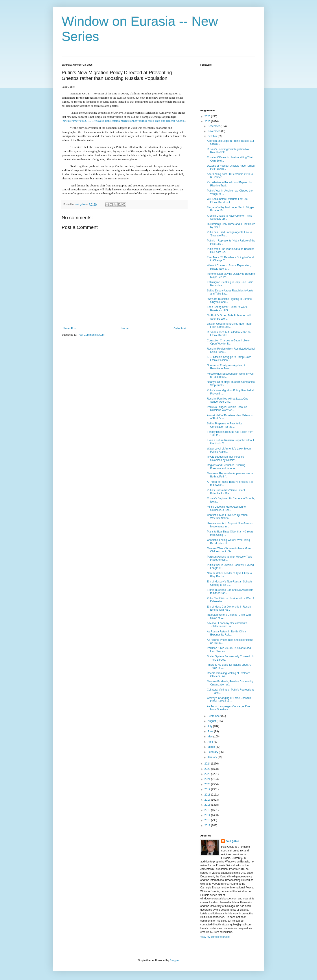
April (211, 742)
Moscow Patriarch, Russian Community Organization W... (230, 683)
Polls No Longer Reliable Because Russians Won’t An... (227, 409)
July (210, 726)
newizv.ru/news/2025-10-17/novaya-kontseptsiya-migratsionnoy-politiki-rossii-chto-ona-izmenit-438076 (123, 121)
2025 (208, 122)
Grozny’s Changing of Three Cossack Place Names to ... (229, 700)
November (214, 131)
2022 (208, 774)
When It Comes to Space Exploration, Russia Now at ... (229, 267)
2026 (208, 116)
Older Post (180, 328)
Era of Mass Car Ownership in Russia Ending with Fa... (229, 608)
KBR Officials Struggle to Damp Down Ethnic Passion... (229, 359)
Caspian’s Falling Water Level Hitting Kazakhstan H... (228, 542)
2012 (208, 825)
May (210, 737)
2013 (208, 820)
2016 (208, 805)
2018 (208, 795)
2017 (208, 800)
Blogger (174, 960)
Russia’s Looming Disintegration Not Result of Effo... (228, 151)
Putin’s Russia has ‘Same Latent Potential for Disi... (226, 492)
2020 (208, 784)
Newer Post (70, 328)
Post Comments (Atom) (91, 335)
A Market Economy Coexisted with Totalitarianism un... (227, 625)
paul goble (232, 841)
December (214, 126)
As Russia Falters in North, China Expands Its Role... (226, 633)
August (212, 721)
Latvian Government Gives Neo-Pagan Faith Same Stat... (230, 325)
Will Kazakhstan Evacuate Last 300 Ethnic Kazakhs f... (228, 201)
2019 (208, 789)
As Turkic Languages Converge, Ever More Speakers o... (229, 708)
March (212, 747)
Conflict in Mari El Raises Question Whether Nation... (227, 517)
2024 (208, 764)
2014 (208, 815)
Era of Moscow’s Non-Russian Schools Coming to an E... (230, 583)
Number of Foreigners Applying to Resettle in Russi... (227, 367)
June (211, 731)
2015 (208, 810)
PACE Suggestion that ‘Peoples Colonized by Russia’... (225, 458)
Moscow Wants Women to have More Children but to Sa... (229, 550)
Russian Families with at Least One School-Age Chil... (228, 400)
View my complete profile (215, 937)
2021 (208, 779)
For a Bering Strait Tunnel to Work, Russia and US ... (227, 309)
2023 (208, 769)
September (214, 716)
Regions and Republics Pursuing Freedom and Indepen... (226, 467)
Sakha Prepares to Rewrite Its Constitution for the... (224, 425)
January (213, 757)
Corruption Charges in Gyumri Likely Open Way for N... (228, 342)
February (213, 752)
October (213, 136)
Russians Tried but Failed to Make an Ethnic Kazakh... (229, 334)
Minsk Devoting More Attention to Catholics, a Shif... (226, 508)
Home (125, 328)
